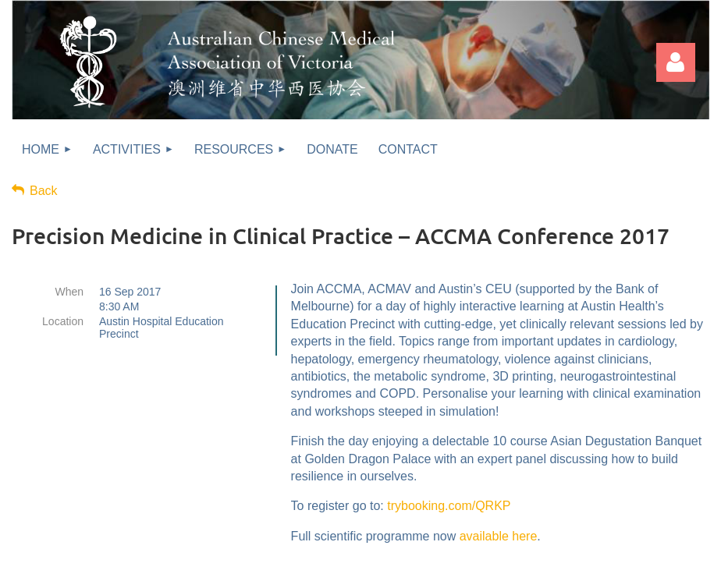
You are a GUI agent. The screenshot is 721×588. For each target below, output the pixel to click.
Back (44, 191)
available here (499, 536)
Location (63, 321)
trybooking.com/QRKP (449, 506)
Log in (676, 62)
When (69, 292)
